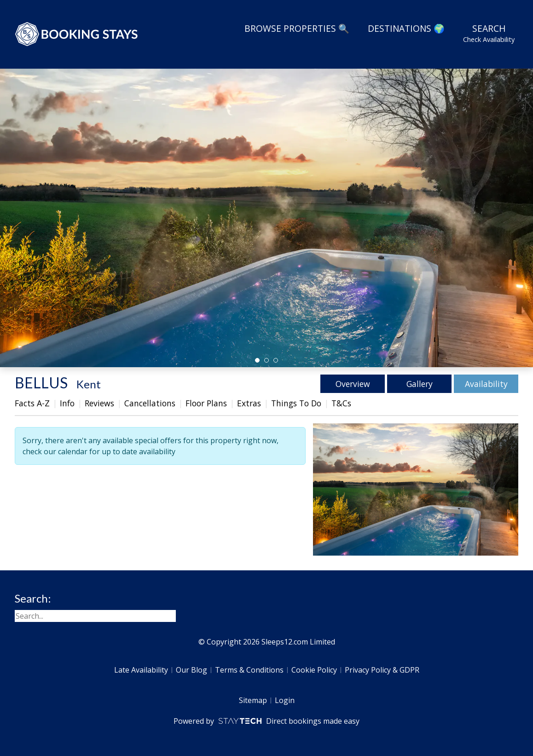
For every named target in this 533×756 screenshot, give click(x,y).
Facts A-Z (32, 403)
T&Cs (341, 403)
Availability (486, 384)
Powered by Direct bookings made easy (266, 721)
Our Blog (191, 670)
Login (285, 700)
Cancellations (150, 403)
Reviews (99, 403)
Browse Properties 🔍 (297, 28)
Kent (89, 384)
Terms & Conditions (249, 670)
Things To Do (296, 403)
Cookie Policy (314, 670)
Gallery (420, 384)
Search (489, 33)
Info (67, 403)
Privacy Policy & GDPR (382, 670)
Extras (249, 403)
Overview (353, 384)
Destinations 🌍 (406, 28)
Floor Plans (206, 403)
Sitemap (253, 700)
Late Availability (141, 670)
